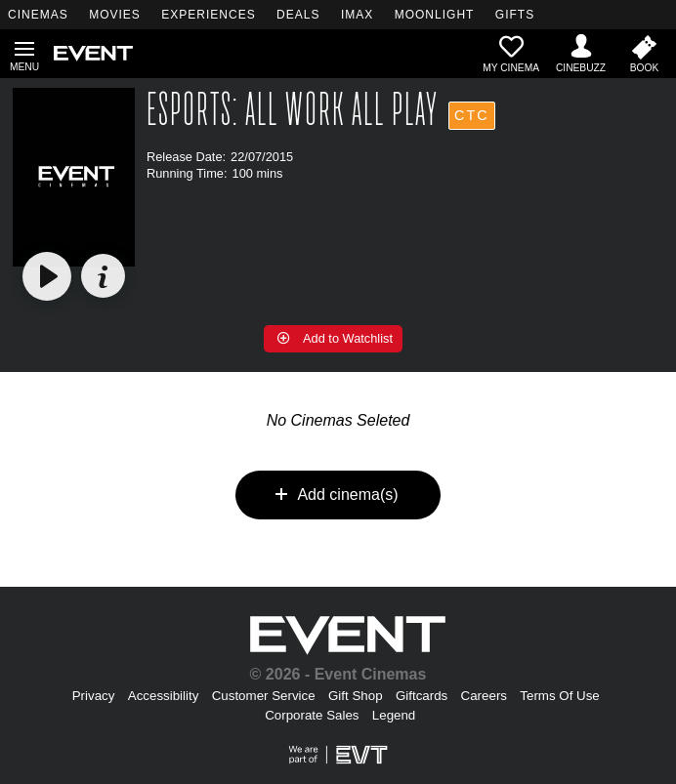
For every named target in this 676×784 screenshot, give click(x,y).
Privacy (94, 696)
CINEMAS (38, 15)
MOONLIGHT (435, 15)
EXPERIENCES (208, 15)
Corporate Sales (312, 715)
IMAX (357, 15)
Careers (484, 696)
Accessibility (164, 696)
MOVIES (115, 15)
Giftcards (422, 696)
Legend (394, 715)
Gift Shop (356, 696)
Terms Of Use (559, 696)
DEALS (298, 15)
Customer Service (264, 696)
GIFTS (515, 15)
